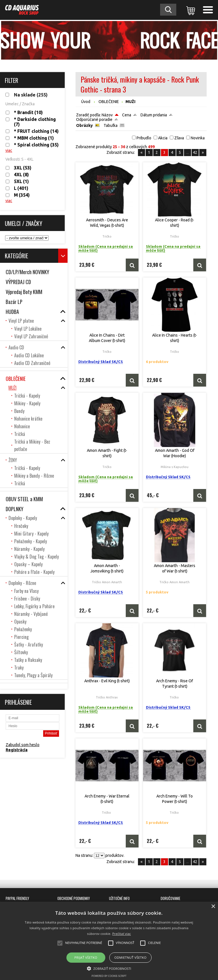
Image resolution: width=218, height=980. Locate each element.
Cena (127, 115)
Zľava (179, 138)
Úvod (86, 102)
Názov (107, 115)
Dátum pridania (154, 115)
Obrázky (84, 125)
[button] (109, 968)
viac (9, 150)
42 (195, 152)
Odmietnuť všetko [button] (130, 957)
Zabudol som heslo (23, 745)
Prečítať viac (121, 934)
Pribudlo (144, 138)
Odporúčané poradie (94, 119)
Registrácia (17, 750)
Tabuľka (111, 125)
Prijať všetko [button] (86, 957)
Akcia (163, 138)
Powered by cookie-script (109, 976)
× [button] (213, 907)
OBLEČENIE (109, 102)
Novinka (198, 138)
